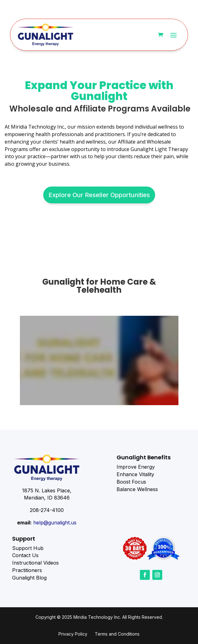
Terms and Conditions (117, 634)
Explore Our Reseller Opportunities (99, 195)
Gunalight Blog (29, 578)
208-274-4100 (47, 510)
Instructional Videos (35, 563)
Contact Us (25, 555)
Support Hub (28, 548)
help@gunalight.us (55, 523)
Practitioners (27, 570)
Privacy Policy (73, 634)
